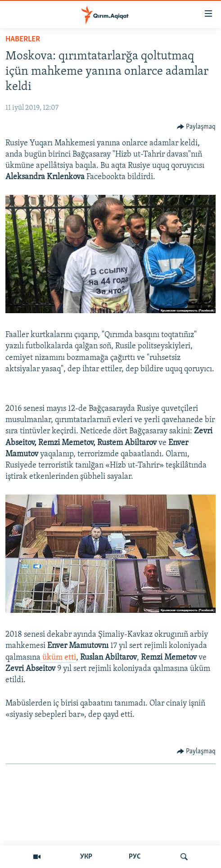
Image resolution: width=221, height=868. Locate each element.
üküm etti (58, 658)
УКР (86, 857)
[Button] (196, 127)
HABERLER (23, 39)
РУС (135, 857)
